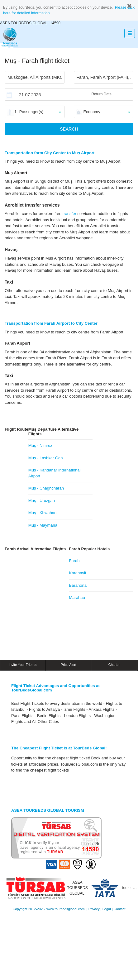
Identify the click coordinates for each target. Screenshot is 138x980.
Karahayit (78, 573)
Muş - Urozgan (42, 501)
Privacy (94, 909)
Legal (107, 909)
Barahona (78, 585)
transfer (69, 214)
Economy (92, 112)
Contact (120, 909)
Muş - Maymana (43, 525)
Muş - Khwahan (42, 513)
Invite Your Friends (23, 665)
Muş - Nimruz (40, 445)
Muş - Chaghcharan (46, 488)
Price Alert (69, 665)
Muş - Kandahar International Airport (55, 473)
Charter (114, 665)
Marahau (77, 598)
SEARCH (69, 129)
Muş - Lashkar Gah (46, 458)
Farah (74, 561)
